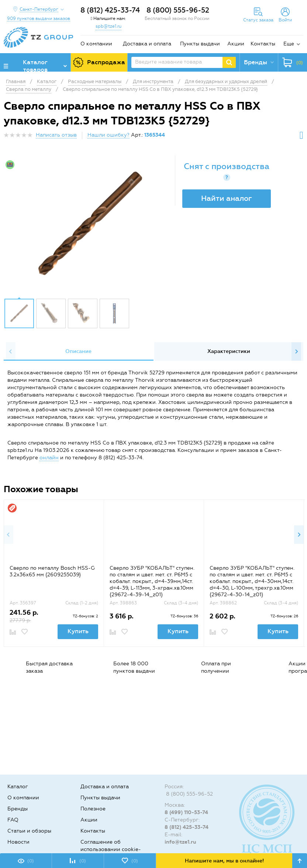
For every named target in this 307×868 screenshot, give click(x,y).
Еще (289, 44)
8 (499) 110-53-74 (186, 812)
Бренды (18, 809)
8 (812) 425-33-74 (110, 10)
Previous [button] (11, 351)
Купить (78, 631)
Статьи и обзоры (29, 831)
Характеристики (229, 351)
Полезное (93, 809)
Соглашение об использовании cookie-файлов (111, 849)
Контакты (263, 44)
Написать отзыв (56, 135)
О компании (96, 44)
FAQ (13, 820)
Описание (78, 351)
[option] (90, 225)
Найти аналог (227, 198)
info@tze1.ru (180, 842)
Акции (236, 44)
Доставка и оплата (147, 44)
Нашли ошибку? (108, 135)
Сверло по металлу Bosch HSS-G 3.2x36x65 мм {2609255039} (52, 571)
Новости (18, 842)
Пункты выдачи (200, 44)
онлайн (49, 458)
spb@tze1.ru (108, 26)
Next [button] (296, 351)
